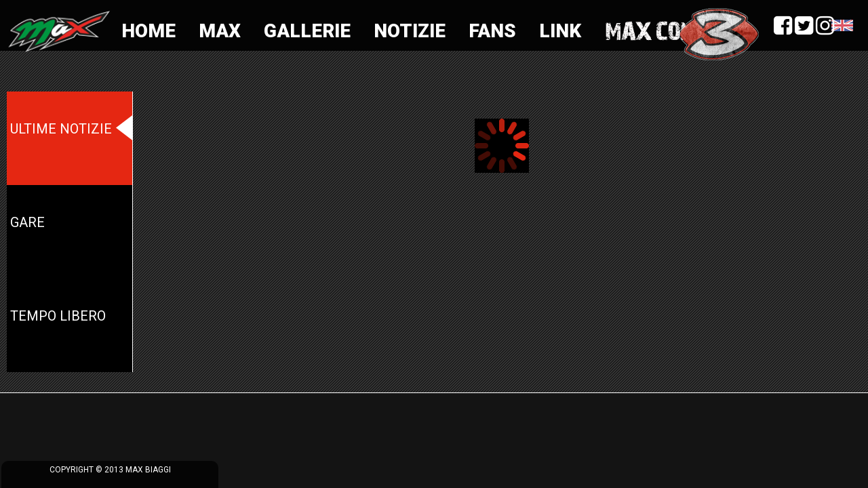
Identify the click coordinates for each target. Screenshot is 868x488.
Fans (492, 31)
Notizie (410, 31)
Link (560, 31)
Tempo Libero (58, 316)
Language (842, 26)
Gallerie (307, 31)
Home (149, 31)
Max (220, 31)
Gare (27, 222)
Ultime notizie (61, 129)
